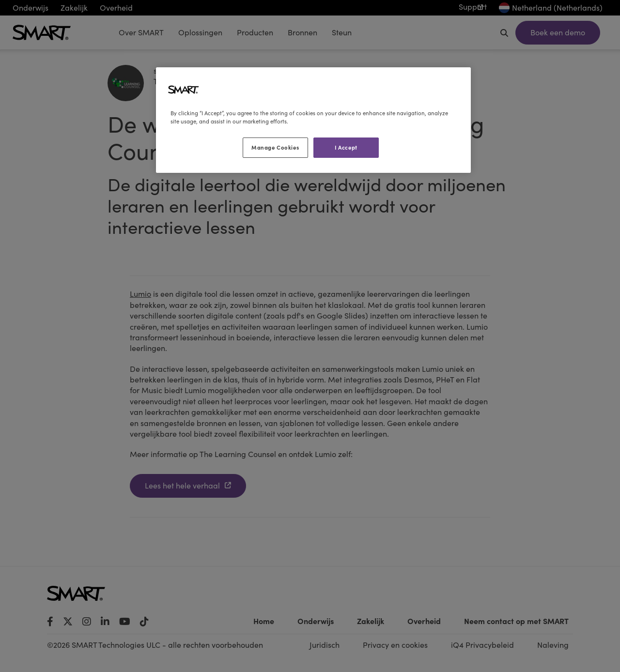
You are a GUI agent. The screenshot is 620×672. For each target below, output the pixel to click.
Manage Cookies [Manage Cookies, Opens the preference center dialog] (275, 147)
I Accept (346, 147)
